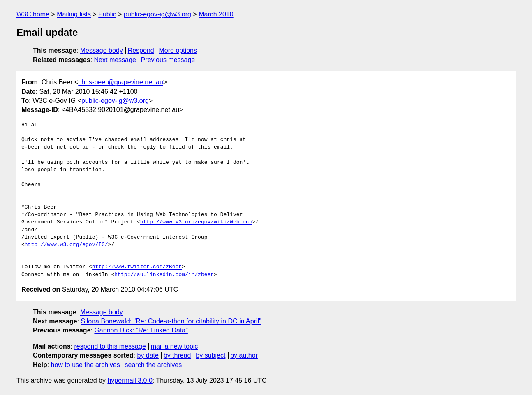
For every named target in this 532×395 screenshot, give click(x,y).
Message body (102, 50)
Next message (115, 60)
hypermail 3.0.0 (130, 380)
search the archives (154, 365)
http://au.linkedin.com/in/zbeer (164, 275)
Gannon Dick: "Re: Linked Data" (141, 330)
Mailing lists (74, 14)
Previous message (168, 60)
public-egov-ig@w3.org (157, 14)
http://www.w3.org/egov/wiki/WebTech (196, 222)
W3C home (33, 14)
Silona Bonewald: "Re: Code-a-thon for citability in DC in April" (171, 321)
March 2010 (216, 14)
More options (178, 50)
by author (244, 355)
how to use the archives (86, 365)
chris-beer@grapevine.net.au (121, 82)
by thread (177, 355)
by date (148, 355)
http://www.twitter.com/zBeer (137, 267)
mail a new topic (175, 346)
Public (107, 14)
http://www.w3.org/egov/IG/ (66, 245)
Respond (141, 50)
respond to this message (110, 346)
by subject (210, 355)
